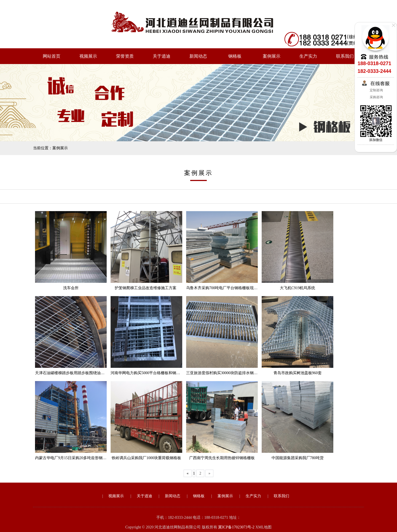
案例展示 (272, 56)
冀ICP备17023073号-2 (236, 527)
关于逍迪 (162, 56)
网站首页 (52, 56)
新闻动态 (198, 56)
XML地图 (263, 527)
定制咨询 (376, 90)
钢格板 (235, 56)
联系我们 (345, 56)
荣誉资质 (125, 56)
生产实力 (308, 56)
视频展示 (88, 56)
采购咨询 (376, 97)
